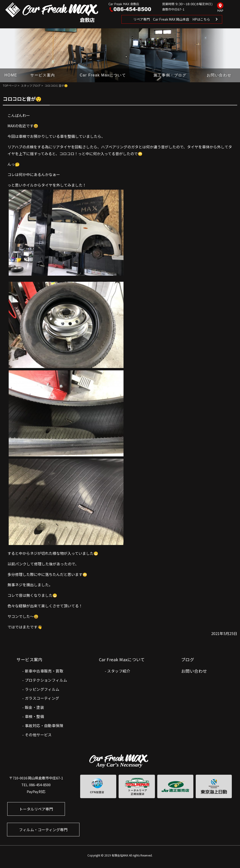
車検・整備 (34, 716)
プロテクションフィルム (46, 680)
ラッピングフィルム (42, 689)
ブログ (188, 659)
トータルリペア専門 (36, 809)
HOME (11, 75)
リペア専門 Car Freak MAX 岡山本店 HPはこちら (172, 19)
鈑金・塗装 (34, 707)
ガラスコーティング (42, 698)
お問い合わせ (219, 75)
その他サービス (38, 735)
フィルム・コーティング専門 (43, 830)
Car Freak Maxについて (103, 75)
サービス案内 (43, 75)
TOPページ (10, 85)
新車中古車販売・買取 (44, 671)
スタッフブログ (31, 85)
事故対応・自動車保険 (44, 725)
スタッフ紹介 (119, 671)
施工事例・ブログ (170, 75)
